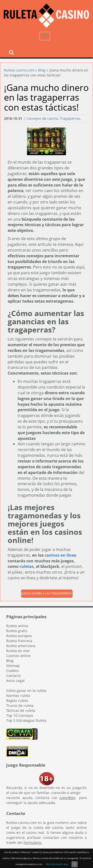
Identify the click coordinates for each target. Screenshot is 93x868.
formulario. (33, 842)
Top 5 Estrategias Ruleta (26, 720)
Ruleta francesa (19, 641)
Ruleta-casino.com (19, 70)
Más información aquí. (57, 864)
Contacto (14, 676)
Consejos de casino (42, 118)
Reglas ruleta (17, 701)
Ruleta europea (19, 636)
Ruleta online (17, 626)
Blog (42, 70)
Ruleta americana (21, 646)
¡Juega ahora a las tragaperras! (47, 593)
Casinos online (18, 656)
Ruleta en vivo (18, 651)
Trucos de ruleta (20, 705)
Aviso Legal (15, 681)
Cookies (13, 671)
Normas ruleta (18, 696)
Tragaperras (70, 118)
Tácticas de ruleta (21, 710)
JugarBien (68, 798)
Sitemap (13, 666)
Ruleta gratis (17, 631)
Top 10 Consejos (20, 715)
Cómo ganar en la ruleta (26, 691)
